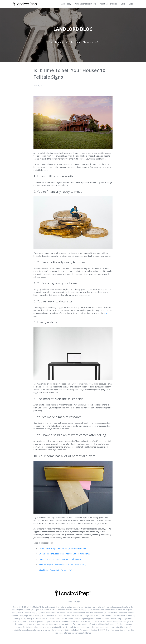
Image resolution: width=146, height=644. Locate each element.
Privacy (77, 602)
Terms (69, 602)
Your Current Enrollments (86, 4)
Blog (123, 4)
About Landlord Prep (109, 4)
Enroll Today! (66, 4)
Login (131, 4)
